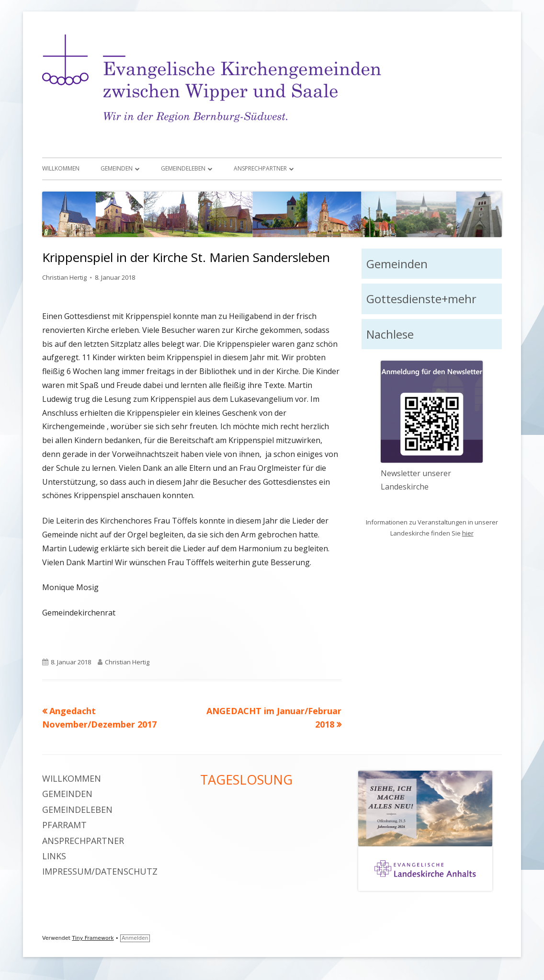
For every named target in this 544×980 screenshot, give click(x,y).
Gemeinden (117, 168)
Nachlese (390, 334)
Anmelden (135, 938)
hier (468, 533)
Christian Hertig (64, 277)
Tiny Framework (93, 938)
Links (54, 856)
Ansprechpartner (260, 168)
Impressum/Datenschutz (100, 871)
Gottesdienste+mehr (421, 299)
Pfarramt (64, 825)
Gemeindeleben (183, 168)
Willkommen (61, 168)
